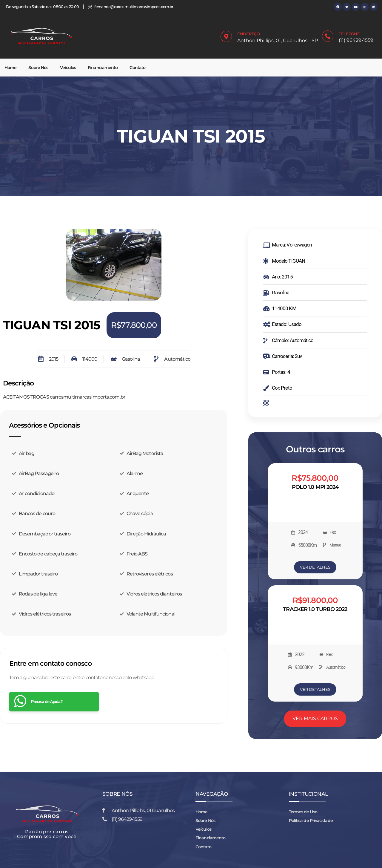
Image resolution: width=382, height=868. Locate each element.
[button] (12, 266)
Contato (137, 68)
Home (10, 68)
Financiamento (103, 68)
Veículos (68, 68)
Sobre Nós (38, 68)
